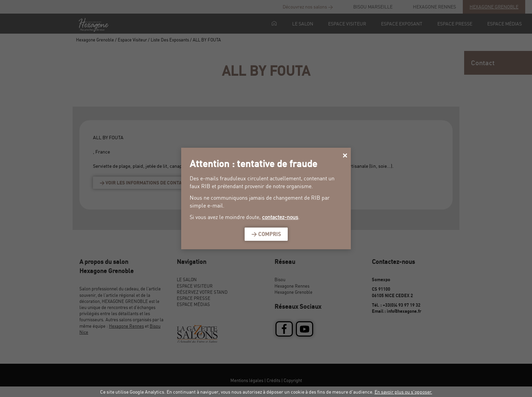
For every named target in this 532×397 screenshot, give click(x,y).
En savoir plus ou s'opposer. (403, 392)
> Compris (266, 234)
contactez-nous (280, 217)
